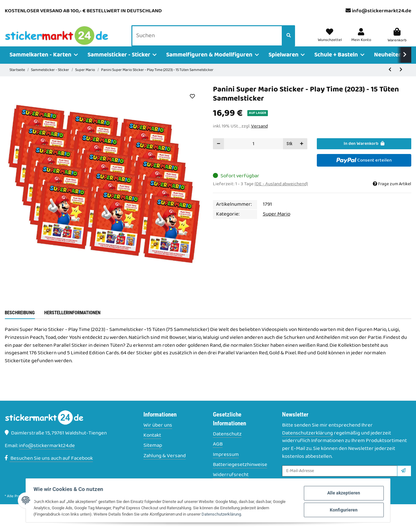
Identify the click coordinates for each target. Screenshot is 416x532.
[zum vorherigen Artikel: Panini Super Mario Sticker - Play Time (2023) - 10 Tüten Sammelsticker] (390, 79)
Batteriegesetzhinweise (240, 474)
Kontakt (152, 444)
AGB (218, 454)
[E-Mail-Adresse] (340, 480)
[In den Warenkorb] (364, 153)
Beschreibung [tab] (20, 322)
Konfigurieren (337, 509)
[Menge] (253, 153)
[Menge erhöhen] (302, 153)
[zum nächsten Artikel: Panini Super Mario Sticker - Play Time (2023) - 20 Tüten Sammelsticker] (401, 79)
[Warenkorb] (397, 40)
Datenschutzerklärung (307, 442)
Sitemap (153, 455)
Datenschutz (227, 443)
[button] (362, 40)
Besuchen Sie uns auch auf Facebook (49, 467)
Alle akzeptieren (337, 494)
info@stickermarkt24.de (382, 11)
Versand (259, 135)
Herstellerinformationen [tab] (72, 322)
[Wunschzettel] (332, 40)
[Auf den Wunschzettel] (193, 105)
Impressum (226, 464)
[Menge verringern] (219, 153)
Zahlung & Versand (165, 465)
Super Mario (277, 223)
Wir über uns (158, 434)
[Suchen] (209, 41)
